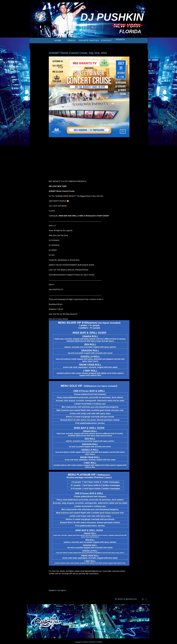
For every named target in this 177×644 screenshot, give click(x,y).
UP (139, 608)
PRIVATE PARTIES (89, 41)
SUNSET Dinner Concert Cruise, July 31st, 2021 (78, 53)
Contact (106, 41)
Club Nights (61, 590)
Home (58, 41)
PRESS (72, 41)
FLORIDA (99, 642)
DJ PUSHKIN (91, 642)
